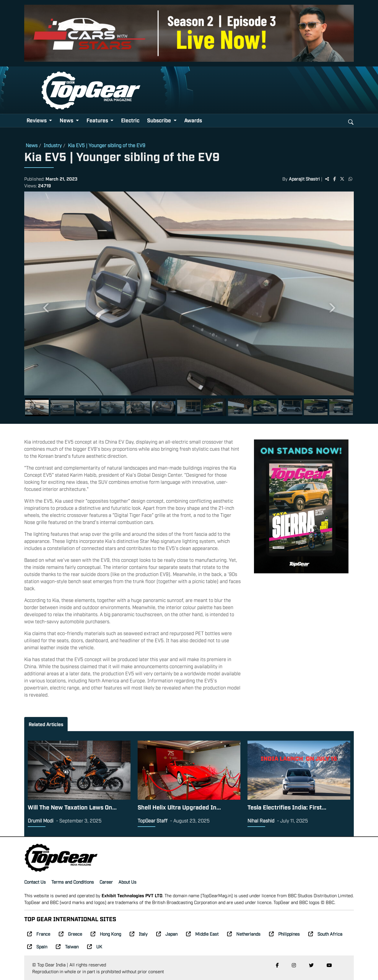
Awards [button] (193, 120)
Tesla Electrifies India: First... (287, 807)
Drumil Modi (41, 820)
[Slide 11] (290, 407)
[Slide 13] (341, 407)
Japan (167, 934)
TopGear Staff (153, 820)
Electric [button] (130, 120)
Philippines (284, 934)
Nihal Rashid (261, 820)
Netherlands (244, 934)
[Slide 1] (37, 407)
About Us (127, 882)
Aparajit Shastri (304, 179)
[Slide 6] (164, 407)
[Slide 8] (214, 407)
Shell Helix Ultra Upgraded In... (179, 807)
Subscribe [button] (160, 120)
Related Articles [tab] (46, 724)
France (39, 934)
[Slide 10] (265, 407)
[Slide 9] (240, 407)
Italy (139, 934)
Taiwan (67, 946)
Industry (53, 145)
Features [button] (98, 120)
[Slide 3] (88, 407)
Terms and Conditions (73, 882)
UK (95, 946)
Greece (70, 934)
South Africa (325, 934)
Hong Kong (106, 934)
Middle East (202, 934)
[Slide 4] (113, 407)
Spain (37, 946)
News (32, 145)
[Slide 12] (316, 407)
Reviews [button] (37, 120)
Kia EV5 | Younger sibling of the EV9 (107, 145)
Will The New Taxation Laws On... (72, 807)
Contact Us (35, 882)
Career (106, 882)
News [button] (67, 120)
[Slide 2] (62, 407)
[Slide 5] (138, 407)
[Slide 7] (189, 407)
